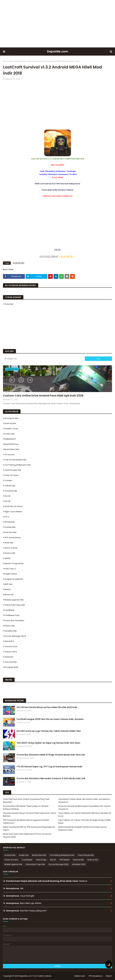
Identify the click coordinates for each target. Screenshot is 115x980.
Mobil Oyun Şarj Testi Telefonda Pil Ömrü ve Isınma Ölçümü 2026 (27, 835)
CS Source (9, 455)
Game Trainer (11, 548)
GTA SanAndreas (12, 538)
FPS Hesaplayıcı (96, 976)
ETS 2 (7, 517)
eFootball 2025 (11, 667)
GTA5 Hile (9, 543)
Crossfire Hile (11, 491)
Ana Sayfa (8, 61)
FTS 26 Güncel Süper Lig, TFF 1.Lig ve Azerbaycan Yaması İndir (50, 767)
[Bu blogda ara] (44, 359)
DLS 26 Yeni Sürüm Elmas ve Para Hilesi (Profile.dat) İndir (47, 707)
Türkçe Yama (11, 652)
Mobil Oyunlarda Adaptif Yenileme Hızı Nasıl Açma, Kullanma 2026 (82, 828)
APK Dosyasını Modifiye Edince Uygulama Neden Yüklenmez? (26, 821)
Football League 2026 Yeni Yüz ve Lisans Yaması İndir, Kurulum (50, 719)
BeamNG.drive (11, 444)
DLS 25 (7, 496)
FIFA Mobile (10, 522)
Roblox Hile (10, 626)
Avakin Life (9, 434)
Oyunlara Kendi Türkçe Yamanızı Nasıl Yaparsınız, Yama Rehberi (30, 815)
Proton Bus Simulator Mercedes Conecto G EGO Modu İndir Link (51, 778)
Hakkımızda (80, 976)
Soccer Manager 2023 (58, 864)
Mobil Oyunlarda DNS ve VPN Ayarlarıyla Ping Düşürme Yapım (29, 828)
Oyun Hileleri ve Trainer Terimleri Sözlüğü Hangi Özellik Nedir (84, 821)
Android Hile (20, 61)
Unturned (9, 657)
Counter (8, 480)
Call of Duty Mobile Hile (15, 460)
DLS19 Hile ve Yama (13, 506)
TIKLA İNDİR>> (67, 257)
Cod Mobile (27, 860)
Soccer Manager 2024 (15, 636)
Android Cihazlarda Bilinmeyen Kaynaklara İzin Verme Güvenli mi (84, 808)
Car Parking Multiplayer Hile (17, 465)
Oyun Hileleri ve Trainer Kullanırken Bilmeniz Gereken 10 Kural (85, 815)
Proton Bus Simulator (14, 621)
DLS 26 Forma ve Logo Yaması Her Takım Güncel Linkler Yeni (49, 731)
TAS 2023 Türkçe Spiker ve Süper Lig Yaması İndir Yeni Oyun (48, 743)
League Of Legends (14, 579)
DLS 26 (7, 501)
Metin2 (8, 589)
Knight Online (11, 574)
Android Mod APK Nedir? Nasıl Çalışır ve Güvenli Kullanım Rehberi (26, 808)
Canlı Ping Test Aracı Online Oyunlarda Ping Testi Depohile (26, 801)
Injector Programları (14, 563)
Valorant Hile (10, 662)
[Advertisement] (58, 24)
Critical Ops (10, 486)
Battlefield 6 (10, 439)
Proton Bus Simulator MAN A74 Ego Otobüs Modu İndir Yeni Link (51, 755)
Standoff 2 (9, 641)
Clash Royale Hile (13, 470)
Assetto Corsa (11, 429)
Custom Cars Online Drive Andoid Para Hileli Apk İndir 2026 (43, 396)
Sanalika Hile (10, 631)
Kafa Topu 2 (10, 569)
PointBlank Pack (12, 615)
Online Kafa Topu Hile (15, 605)
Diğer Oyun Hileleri (13, 512)
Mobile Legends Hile (14, 600)
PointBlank (9, 610)
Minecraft (9, 595)
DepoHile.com (58, 51)
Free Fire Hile (10, 532)
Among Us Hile (11, 418)
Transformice (11, 646)
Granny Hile (10, 553)
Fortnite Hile (10, 527)
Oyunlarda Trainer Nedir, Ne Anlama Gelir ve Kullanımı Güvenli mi (84, 801)
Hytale (7, 558)
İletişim (109, 976)
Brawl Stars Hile (12, 449)
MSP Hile (8, 584)
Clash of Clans (11, 475)
